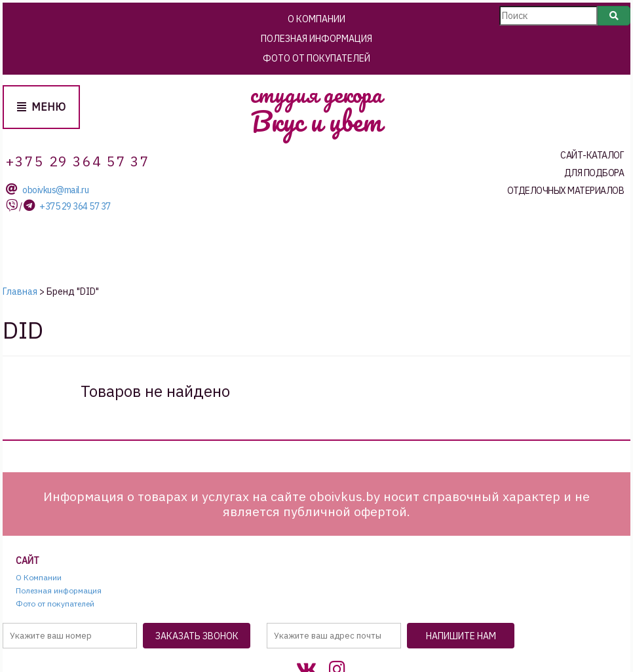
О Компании (316, 19)
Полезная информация (316, 39)
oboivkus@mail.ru (55, 190)
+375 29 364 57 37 (75, 207)
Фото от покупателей (316, 58)
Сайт (28, 561)
